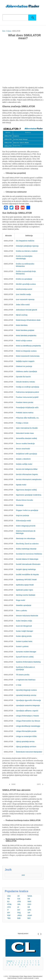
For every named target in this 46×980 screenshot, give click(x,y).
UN (29, 899)
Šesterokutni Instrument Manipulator (29, 752)
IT (8, 910)
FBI (9, 899)
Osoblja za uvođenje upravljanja (27, 387)
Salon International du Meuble (27, 428)
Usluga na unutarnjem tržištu (26, 736)
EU (8, 902)
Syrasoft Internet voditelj (25, 657)
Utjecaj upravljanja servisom (26, 747)
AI (18, 907)
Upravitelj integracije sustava (26, 690)
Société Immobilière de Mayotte (27, 574)
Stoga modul (20, 600)
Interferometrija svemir (24, 289)
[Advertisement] (23, 64)
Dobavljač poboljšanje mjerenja (27, 246)
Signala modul (21, 485)
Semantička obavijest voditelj (26, 438)
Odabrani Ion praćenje (24, 366)
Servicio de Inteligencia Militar (27, 469)
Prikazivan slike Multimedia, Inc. (27, 418)
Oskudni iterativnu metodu (25, 382)
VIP (29, 913)
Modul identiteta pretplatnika (26, 336)
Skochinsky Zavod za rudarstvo (27, 544)
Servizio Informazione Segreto (27, 474)
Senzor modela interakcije (25, 444)
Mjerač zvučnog (22, 315)
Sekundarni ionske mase (25, 433)
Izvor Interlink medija (23, 294)
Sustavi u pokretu (22, 646)
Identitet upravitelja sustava (26, 284)
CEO (29, 904)
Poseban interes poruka (25, 402)
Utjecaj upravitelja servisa (25, 741)
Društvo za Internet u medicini (27, 251)
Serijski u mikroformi (23, 459)
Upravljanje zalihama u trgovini (27, 711)
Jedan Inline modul (23, 305)
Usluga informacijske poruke (26, 731)
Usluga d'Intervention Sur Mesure (28, 721)
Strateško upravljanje (24, 605)
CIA (19, 899)
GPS (29, 910)
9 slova (9, 31)
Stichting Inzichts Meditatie (26, 595)
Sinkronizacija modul (23, 521)
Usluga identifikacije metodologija (28, 726)
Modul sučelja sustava (24, 341)
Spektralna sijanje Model (25, 585)
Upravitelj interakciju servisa (26, 695)
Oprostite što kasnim (23, 377)
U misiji (19, 685)
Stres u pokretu (21, 611)
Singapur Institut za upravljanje (27, 510)
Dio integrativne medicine (25, 241)
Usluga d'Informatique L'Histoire (27, 716)
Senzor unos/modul (23, 449)
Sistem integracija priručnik (26, 526)
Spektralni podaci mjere (24, 590)
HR (29, 907)
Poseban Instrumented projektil (27, 397)
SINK (13, 784)
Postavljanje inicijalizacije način (27, 407)
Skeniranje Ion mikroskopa (26, 538)
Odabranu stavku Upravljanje (26, 371)
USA (9, 896)
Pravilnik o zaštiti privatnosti (25, 978)
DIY (19, 910)
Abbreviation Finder (18, 976)
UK (19, 896)
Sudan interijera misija (24, 621)
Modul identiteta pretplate (25, 330)
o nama (36, 978)
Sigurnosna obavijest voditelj (26, 490)
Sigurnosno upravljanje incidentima (29, 495)
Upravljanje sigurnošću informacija (28, 700)
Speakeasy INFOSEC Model (26, 580)
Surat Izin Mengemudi (24, 626)
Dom (4, 31)
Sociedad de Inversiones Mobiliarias (29, 554)
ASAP (30, 915)
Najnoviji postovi (23, 934)
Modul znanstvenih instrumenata (28, 356)
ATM (19, 902)
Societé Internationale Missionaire (28, 564)
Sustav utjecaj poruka (24, 636)
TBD (9, 918)
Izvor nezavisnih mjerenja (25, 299)
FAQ (19, 913)
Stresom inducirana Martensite (27, 616)
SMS (29, 902)
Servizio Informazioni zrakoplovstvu (29, 479)
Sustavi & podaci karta (24, 641)
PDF (9, 915)
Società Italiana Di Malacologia (27, 559)
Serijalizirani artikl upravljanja (26, 454)
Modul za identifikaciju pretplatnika (28, 346)
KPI (9, 913)
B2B (19, 918)
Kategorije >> (11, 961)
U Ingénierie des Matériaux (26, 680)
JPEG (20, 915)
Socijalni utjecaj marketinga (26, 569)
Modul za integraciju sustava (26, 351)
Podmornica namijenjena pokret (27, 392)
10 (7, 963)
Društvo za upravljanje (24, 279)
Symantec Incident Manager (26, 652)
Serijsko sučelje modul (24, 464)
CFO (9, 907)
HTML (9, 904)
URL (19, 904)
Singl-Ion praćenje (22, 515)
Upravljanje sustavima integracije (28, 705)
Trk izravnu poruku (23, 675)
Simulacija (20, 505)
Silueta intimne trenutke (24, 500)
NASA (30, 896)
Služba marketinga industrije (26, 549)
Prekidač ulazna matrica (25, 413)
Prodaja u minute (22, 423)
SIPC (39, 784)
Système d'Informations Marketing (28, 662)
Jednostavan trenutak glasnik (26, 310)
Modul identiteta (22, 325)
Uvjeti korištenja (12, 978)
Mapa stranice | (28, 976)
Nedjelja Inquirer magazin (25, 361)
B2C (29, 918)
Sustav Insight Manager (24, 631)
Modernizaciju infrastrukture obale (28, 320)
